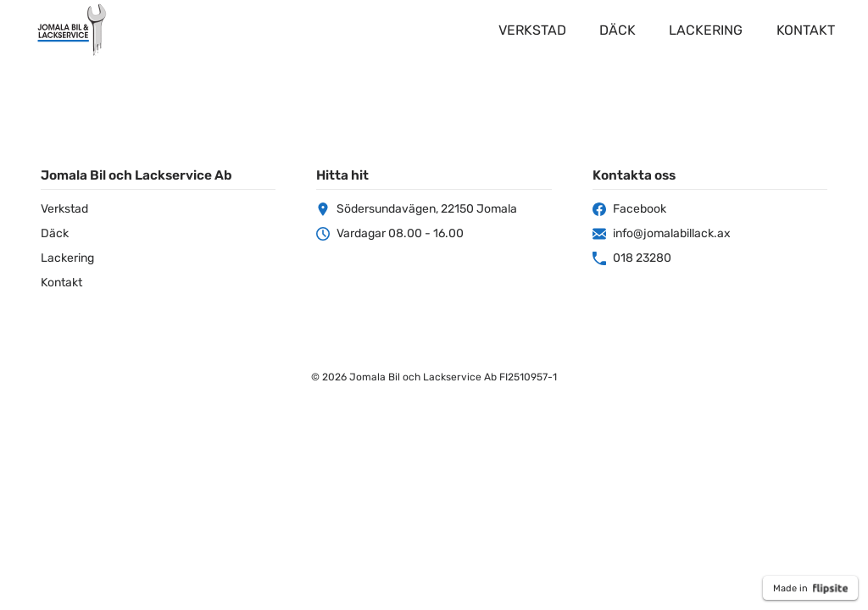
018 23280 (632, 258)
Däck (618, 30)
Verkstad (532, 30)
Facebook (629, 209)
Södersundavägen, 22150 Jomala (417, 209)
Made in (810, 589)
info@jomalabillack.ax (662, 233)
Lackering (706, 30)
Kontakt (806, 30)
